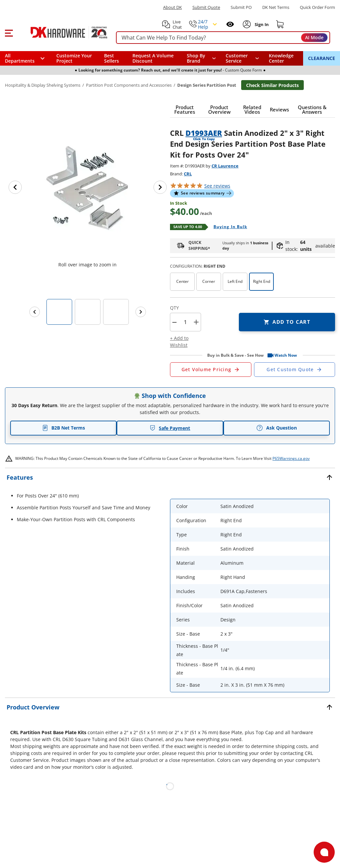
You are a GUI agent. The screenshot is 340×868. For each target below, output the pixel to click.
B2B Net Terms (64, 428)
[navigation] (242, 58)
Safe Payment (170, 428)
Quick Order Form (317, 7)
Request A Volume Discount (153, 58)
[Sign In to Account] (261, 24)
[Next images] (141, 312)
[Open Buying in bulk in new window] (228, 227)
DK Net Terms (276, 7)
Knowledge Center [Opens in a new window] (281, 58)
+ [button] (196, 322)
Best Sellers (112, 58)
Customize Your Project (74, 58)
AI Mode (314, 37)
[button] (9, 32)
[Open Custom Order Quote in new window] (295, 370)
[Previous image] (15, 187)
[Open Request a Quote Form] (211, 370)
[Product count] (185, 322)
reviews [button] (217, 186)
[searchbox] (223, 38)
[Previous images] (35, 312)
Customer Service (237, 58)
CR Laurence (225, 166)
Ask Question (277, 428)
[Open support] (324, 852)
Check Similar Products (272, 85)
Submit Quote (206, 7)
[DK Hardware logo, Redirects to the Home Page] (62, 32)
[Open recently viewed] (230, 24)
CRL (188, 174)
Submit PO (241, 7)
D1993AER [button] (204, 133)
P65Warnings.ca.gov (291, 458)
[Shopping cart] (280, 24)
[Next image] (160, 187)
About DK (172, 7)
